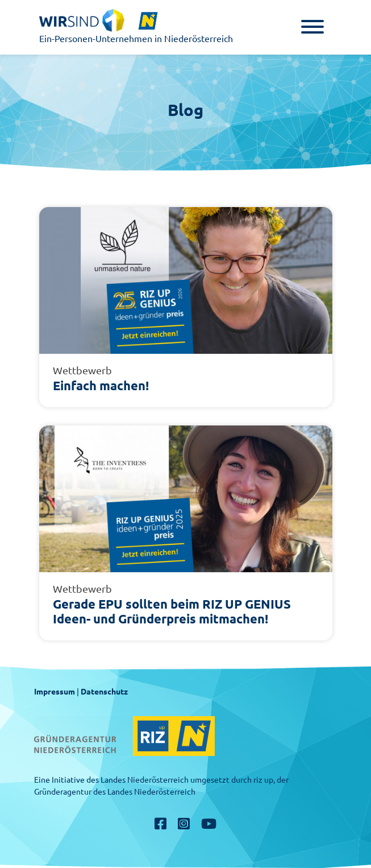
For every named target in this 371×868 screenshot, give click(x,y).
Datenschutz (104, 692)
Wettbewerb (82, 370)
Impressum (55, 692)
